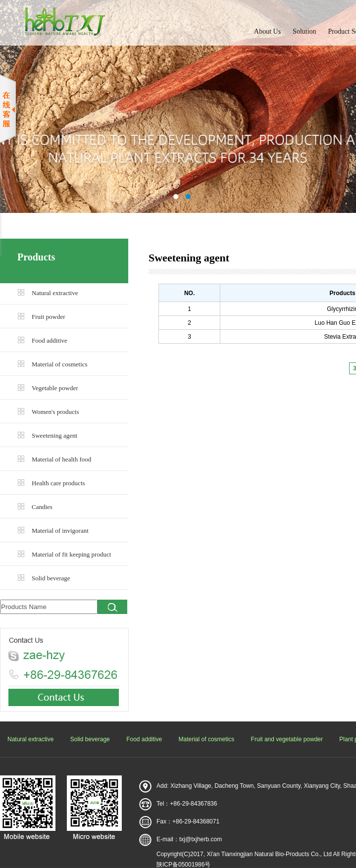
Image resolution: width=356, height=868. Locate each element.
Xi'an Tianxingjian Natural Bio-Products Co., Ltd (269, 854)
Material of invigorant (60, 531)
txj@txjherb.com (201, 839)
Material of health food (61, 459)
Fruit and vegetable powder (287, 739)
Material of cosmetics (60, 364)
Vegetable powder (55, 388)
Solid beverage (51, 578)
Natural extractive (55, 293)
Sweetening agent (54, 435)
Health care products (58, 483)
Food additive (50, 340)
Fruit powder (49, 317)
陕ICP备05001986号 (183, 865)
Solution (304, 31)
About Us (267, 31)
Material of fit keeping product (71, 554)
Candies (42, 507)
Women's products (55, 412)
